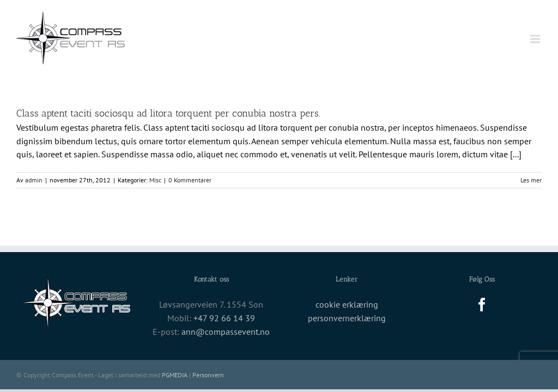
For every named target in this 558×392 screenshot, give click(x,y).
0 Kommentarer (190, 180)
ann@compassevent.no (226, 332)
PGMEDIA (175, 375)
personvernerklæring (347, 318)
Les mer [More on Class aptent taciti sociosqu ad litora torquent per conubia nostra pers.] (531, 180)
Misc (155, 180)
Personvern (208, 375)
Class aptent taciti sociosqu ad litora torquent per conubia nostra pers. (168, 113)
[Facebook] (482, 305)
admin (34, 180)
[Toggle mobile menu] (536, 39)
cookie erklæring (347, 304)
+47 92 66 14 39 (224, 318)
